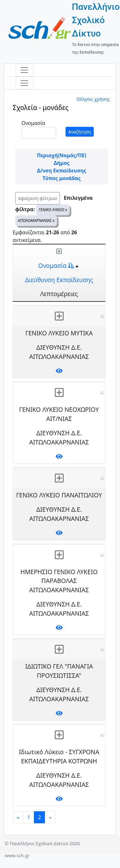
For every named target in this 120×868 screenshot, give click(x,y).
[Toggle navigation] (24, 70)
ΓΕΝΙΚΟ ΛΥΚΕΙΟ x (53, 210)
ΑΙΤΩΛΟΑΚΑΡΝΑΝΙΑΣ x (36, 220)
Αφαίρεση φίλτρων (38, 198)
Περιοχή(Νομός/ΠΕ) (61, 155)
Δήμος (62, 163)
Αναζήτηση (80, 132)
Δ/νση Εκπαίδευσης (62, 171)
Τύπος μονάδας (61, 178)
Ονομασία (33, 123)
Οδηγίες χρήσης (93, 99)
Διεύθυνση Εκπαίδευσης (59, 280)
